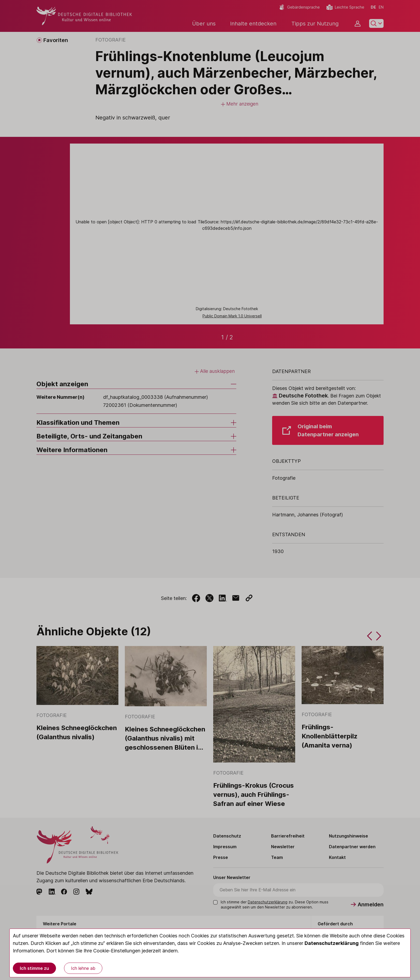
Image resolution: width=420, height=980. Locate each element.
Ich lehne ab (83, 968)
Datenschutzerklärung (332, 943)
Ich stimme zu (34, 968)
